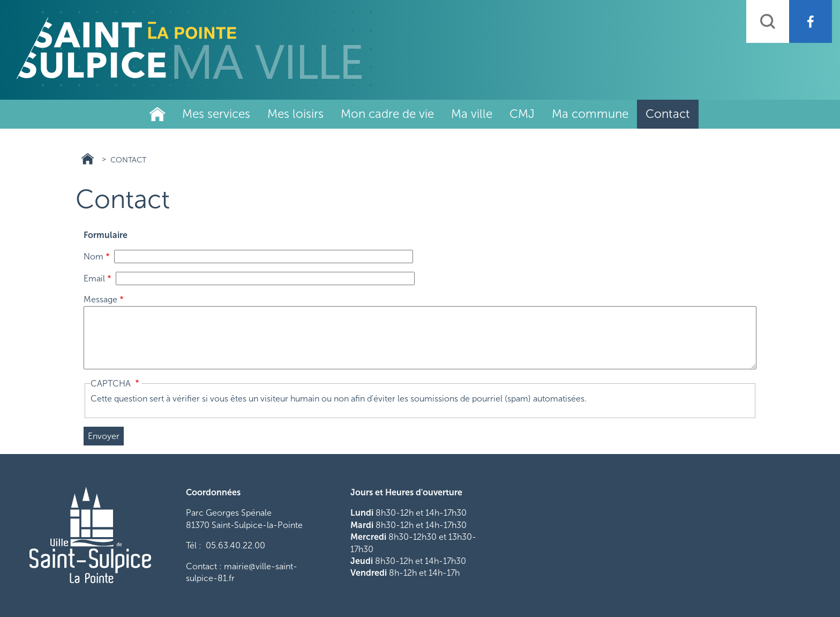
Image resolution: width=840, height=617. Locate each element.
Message (100, 299)
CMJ (522, 114)
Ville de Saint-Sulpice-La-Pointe (157, 114)
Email (94, 278)
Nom (93, 257)
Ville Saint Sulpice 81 (88, 159)
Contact (668, 114)
